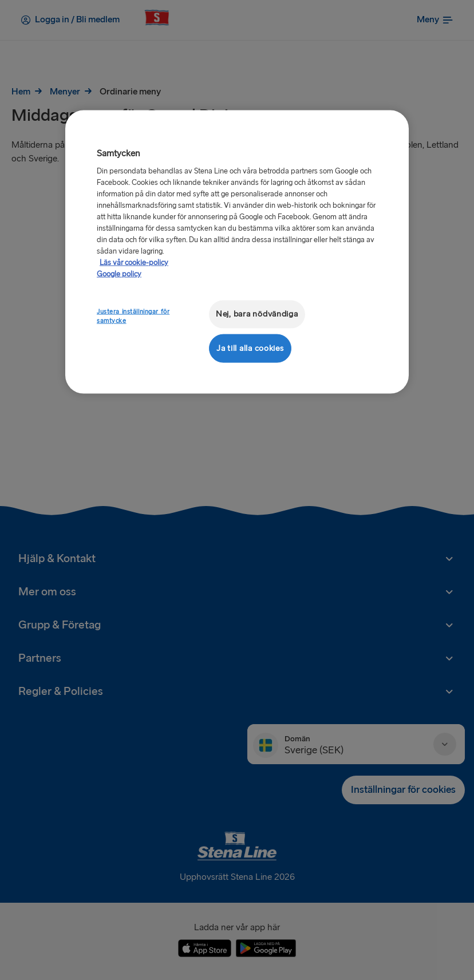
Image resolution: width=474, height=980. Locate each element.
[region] (237, 252)
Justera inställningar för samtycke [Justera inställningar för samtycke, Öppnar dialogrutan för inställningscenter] (133, 316)
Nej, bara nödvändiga (257, 314)
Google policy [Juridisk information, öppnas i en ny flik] (119, 274)
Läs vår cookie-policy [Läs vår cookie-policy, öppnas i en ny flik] (134, 263)
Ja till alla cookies (250, 348)
